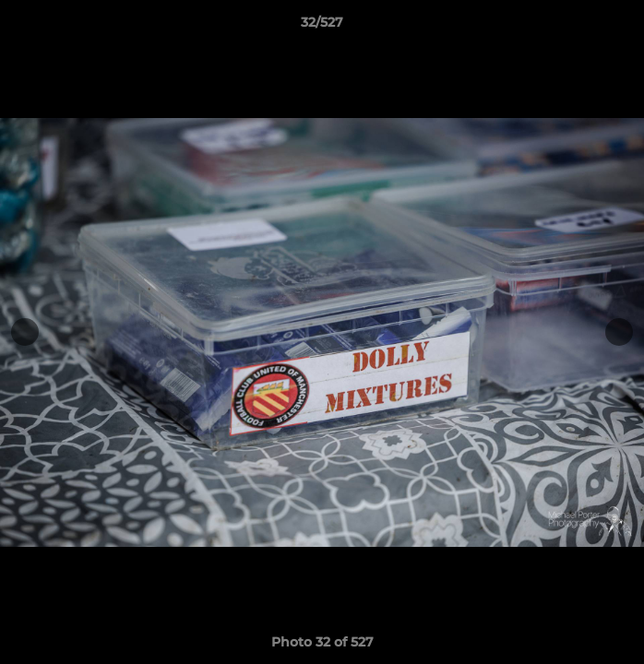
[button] (622, 27)
